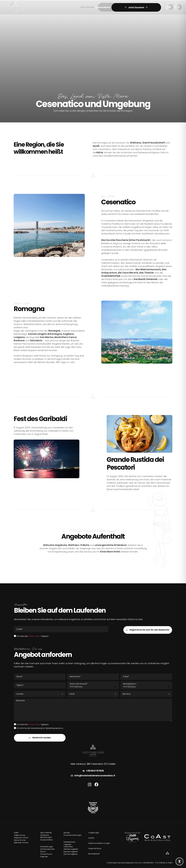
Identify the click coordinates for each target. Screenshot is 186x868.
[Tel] (40, 685)
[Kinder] (146, 694)
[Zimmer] (40, 694)
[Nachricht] (93, 710)
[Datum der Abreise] (146, 685)
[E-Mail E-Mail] (61, 629)
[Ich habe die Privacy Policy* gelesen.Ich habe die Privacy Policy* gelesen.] (15, 636)
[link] (15, 7)
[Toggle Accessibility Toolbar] (179, 861)
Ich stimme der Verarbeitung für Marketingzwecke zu (40, 728)
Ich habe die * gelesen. (33, 636)
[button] (104, 7)
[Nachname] (93, 677)
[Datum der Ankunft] (93, 685)
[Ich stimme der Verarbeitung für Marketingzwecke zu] (15, 728)
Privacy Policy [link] (34, 636)
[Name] (40, 677)
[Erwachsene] (93, 694)
